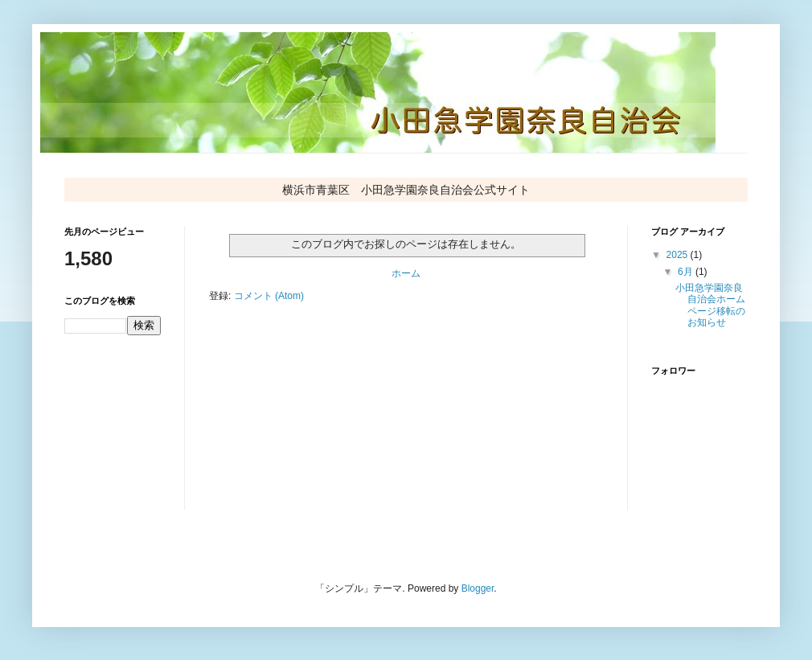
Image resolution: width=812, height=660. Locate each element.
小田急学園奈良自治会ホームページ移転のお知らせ (710, 305)
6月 (687, 272)
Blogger (478, 588)
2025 (679, 255)
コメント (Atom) (269, 296)
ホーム (406, 273)
